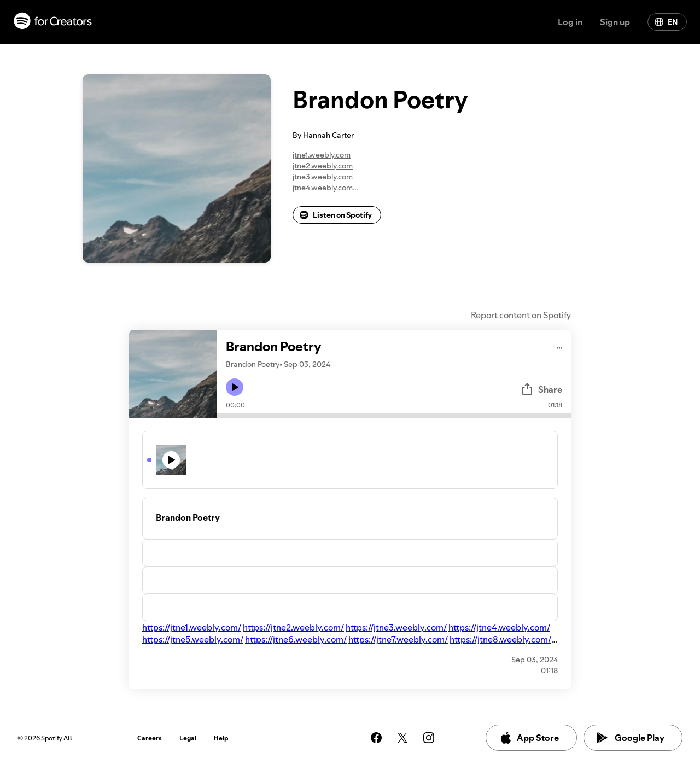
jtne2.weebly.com (323, 166)
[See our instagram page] (429, 738)
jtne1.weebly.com (322, 155)
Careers (150, 738)
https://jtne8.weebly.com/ (500, 639)
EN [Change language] (666, 22)
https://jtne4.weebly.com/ (499, 627)
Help (221, 738)
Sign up (615, 22)
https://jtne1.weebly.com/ (192, 627)
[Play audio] (560, 346)
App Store (529, 738)
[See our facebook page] (376, 738)
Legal (188, 738)
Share (541, 389)
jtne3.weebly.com (323, 177)
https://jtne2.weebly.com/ (293, 627)
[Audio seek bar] (394, 416)
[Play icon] (235, 387)
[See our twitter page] (402, 738)
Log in (570, 22)
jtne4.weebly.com (323, 188)
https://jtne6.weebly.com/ (296, 639)
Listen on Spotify (336, 215)
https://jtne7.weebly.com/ (398, 639)
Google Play (631, 738)
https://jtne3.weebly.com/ (396, 627)
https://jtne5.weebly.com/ (193, 639)
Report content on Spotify (521, 315)
